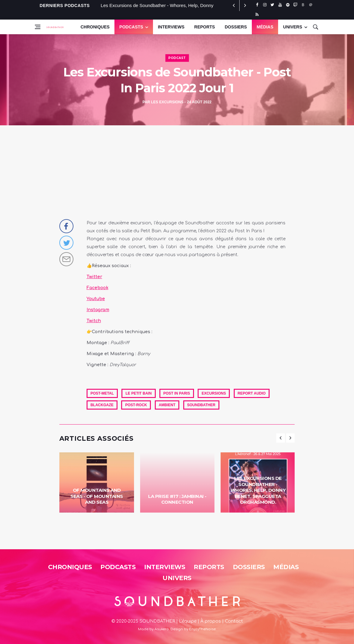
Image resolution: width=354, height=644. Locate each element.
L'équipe (188, 621)
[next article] (234, 6)
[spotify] (288, 5)
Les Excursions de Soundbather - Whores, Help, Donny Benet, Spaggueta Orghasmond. (258, 490)
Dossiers (236, 27)
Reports (205, 27)
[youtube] (280, 5)
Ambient (167, 405)
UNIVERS (293, 27)
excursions (214, 393)
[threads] (311, 5)
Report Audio (252, 393)
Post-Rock (136, 405)
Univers (177, 578)
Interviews (171, 27)
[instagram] (265, 5)
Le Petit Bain (138, 393)
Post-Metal (102, 393)
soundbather (201, 405)
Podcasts (131, 27)
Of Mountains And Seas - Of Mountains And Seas (97, 496)
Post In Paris (177, 393)
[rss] (257, 15)
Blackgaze (102, 405)
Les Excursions (167, 102)
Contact (234, 621)
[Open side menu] (38, 27)
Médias (265, 27)
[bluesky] (303, 5)
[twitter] (272, 5)
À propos (211, 621)
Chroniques (95, 27)
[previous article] (245, 6)
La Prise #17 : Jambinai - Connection (177, 499)
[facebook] (257, 5)
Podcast (177, 58)
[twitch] (295, 5)
